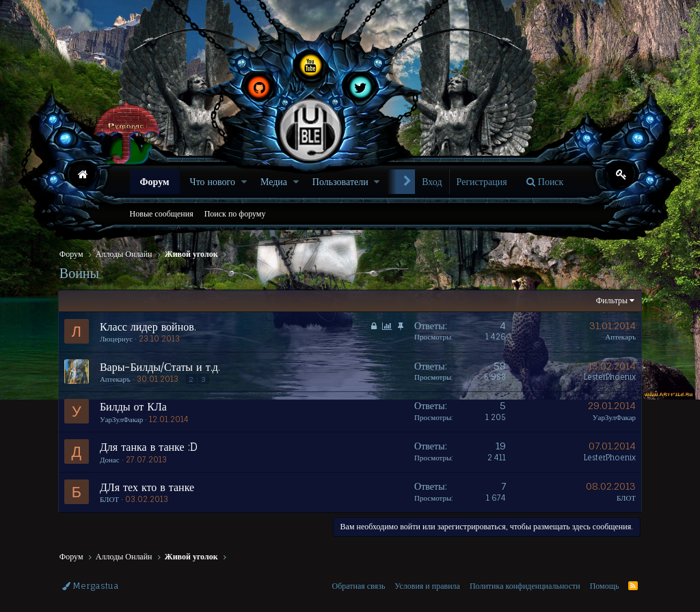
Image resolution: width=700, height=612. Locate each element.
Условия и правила (427, 586)
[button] (244, 182)
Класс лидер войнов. (149, 326)
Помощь (605, 586)
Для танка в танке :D (150, 447)
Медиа (274, 181)
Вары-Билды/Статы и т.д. (161, 367)
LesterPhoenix (608, 377)
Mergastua (91, 586)
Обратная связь (358, 586)
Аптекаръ (619, 337)
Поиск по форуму (235, 213)
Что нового (213, 181)
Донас (111, 460)
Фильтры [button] (610, 300)
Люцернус (118, 339)
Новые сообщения (162, 213)
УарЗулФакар (123, 419)
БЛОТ (111, 499)
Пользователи (340, 181)
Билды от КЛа (135, 406)
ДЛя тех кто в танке (148, 487)
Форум (155, 181)
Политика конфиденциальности (525, 586)
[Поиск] (545, 182)
